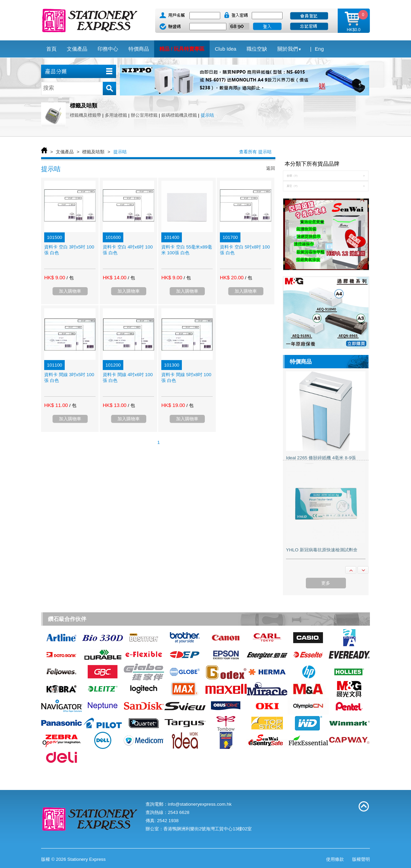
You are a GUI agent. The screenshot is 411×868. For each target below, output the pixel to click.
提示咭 (207, 115)
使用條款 (335, 859)
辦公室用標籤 (144, 115)
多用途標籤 (116, 115)
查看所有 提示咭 (255, 152)
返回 (271, 168)
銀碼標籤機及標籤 (179, 115)
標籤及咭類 (93, 152)
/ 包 (70, 278)
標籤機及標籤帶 (85, 115)
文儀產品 (65, 152)
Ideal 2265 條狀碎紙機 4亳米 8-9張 (321, 458)
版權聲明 (361, 859)
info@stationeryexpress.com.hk (200, 804)
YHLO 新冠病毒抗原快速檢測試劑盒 (322, 550)
